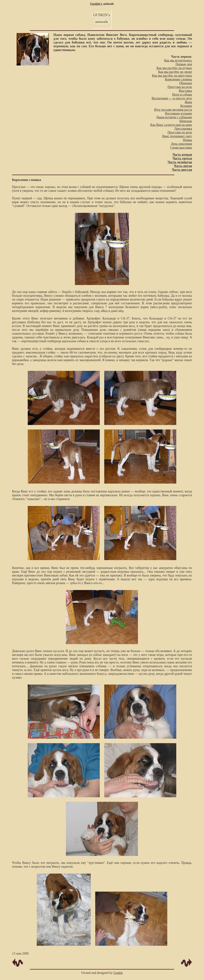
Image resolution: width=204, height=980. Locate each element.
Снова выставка (181, 148)
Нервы (188, 140)
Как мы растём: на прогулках (172, 76)
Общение (186, 83)
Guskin (118, 973)
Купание (186, 106)
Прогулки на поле (180, 87)
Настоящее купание (178, 113)
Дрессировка (183, 129)
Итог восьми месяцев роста (173, 110)
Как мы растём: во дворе (175, 72)
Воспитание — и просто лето (172, 98)
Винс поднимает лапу (177, 136)
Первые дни (184, 64)
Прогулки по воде (180, 132)
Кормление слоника (178, 79)
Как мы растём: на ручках (174, 68)
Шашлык (186, 121)
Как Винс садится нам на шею (171, 125)
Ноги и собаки (182, 95)
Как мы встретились (178, 60)
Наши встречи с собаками (174, 117)
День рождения (181, 144)
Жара (188, 102)
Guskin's (96, 4)
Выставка (185, 91)
